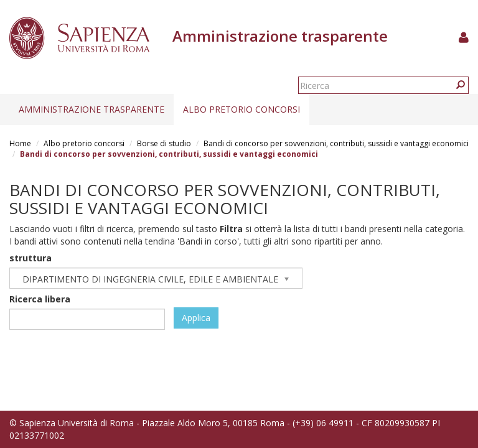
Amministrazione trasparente (91, 109)
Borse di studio (164, 143)
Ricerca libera (40, 299)
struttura (30, 258)
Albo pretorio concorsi (241, 109)
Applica (196, 318)
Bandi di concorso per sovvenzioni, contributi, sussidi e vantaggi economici (336, 143)
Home (20, 143)
